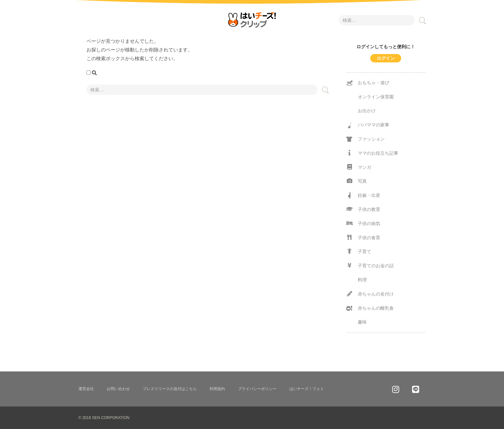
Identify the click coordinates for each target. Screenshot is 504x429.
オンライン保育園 (376, 97)
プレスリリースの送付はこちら (170, 389)
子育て (359, 251)
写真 (356, 181)
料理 (362, 280)
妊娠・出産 (363, 196)
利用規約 (217, 389)
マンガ (359, 167)
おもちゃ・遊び (368, 83)
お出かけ (367, 111)
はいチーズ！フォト (307, 389)
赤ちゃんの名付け (370, 294)
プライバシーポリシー (257, 389)
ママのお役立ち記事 (372, 153)
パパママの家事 (368, 125)
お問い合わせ (118, 389)
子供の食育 (363, 237)
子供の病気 (363, 223)
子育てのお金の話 (370, 265)
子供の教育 (363, 209)
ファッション (365, 139)
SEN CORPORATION (111, 418)
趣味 (362, 322)
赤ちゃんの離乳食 (370, 308)
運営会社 (86, 389)
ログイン (386, 58)
